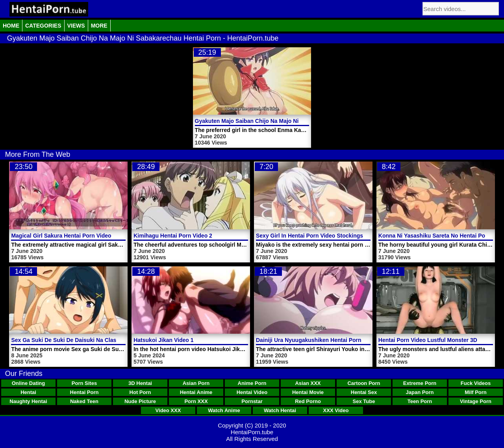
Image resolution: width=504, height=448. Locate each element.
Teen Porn (420, 401)
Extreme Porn (420, 383)
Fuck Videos (476, 383)
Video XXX (168, 410)
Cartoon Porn (364, 383)
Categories (43, 26)
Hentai (28, 392)
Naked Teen (84, 401)
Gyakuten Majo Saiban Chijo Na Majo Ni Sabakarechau (266, 121)
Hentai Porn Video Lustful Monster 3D (428, 340)
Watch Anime (224, 410)
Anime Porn (252, 383)
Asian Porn (196, 383)
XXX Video (336, 410)
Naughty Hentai (28, 401)
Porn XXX (196, 401)
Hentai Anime (196, 392)
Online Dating (29, 383)
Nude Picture (140, 401)
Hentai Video (252, 392)
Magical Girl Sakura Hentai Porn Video (61, 236)
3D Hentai (140, 383)
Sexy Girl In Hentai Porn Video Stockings (309, 236)
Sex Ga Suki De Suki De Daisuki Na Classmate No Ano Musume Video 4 (105, 340)
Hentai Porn (84, 392)
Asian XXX (308, 383)
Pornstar (252, 401)
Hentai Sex (364, 392)
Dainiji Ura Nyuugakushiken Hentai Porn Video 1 (319, 340)
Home (11, 26)
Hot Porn (140, 392)
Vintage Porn (476, 401)
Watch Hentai (280, 410)
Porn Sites (84, 383)
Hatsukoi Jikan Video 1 (163, 340)
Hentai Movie (308, 392)
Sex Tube (364, 401)
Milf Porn (476, 392)
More (99, 26)
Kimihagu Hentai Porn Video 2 (173, 236)
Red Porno (308, 401)
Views (76, 26)
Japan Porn (420, 392)
